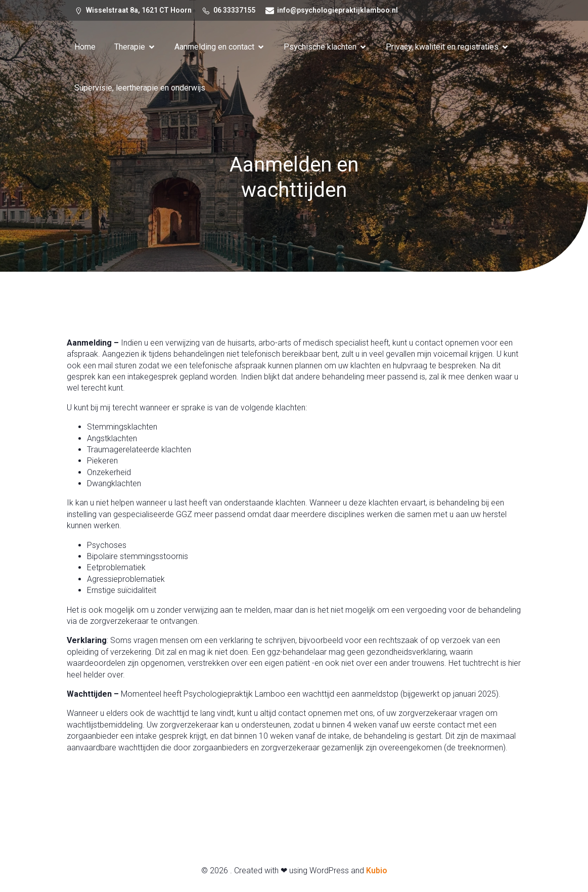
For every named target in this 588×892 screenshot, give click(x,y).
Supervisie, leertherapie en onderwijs (140, 88)
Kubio (377, 870)
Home (85, 47)
